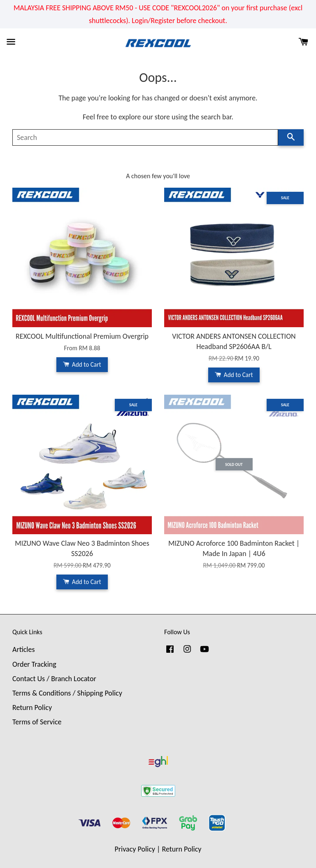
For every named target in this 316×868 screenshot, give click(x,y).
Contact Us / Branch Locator (54, 679)
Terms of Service (37, 722)
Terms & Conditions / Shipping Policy (67, 693)
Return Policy (32, 707)
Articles (23, 649)
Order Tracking (34, 664)
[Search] (145, 137)
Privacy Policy (135, 849)
